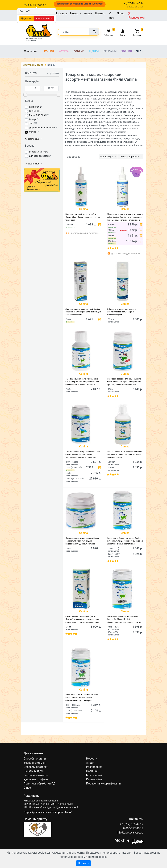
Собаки (79, 51)
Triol (31, 123)
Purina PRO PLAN (38, 115)
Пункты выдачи (34, 771)
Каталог (30, 51)
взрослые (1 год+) (39, 152)
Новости (76, 13)
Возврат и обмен (35, 763)
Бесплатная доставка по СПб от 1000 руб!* (80, 4)
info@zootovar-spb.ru (130, 833)
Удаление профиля (36, 779)
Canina (33, 132)
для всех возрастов (39, 156)
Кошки (49, 51)
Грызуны (110, 51)
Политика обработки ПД (39, 784)
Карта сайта (94, 779)
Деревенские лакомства (42, 128)
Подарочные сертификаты (103, 784)
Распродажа (137, 16)
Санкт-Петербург (37, 5)
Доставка (61, 13)
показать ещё (33, 139)
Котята (64, 51)
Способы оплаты (35, 759)
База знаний (94, 775)
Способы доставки (36, 767)
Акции (88, 13)
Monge (33, 119)
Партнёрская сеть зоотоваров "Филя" (48, 812)
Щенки (94, 51)
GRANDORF (35, 111)
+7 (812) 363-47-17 (132, 824)
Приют (121, 13)
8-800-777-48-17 (133, 828)
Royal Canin (35, 107)
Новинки (101, 13)
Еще (139, 51)
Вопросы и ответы (36, 775)
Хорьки (127, 51)
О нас (112, 16)
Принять (83, 863)
